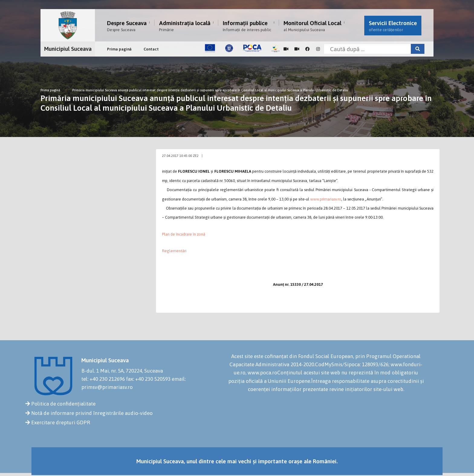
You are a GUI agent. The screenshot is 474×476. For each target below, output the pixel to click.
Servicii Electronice (393, 26)
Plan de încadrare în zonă (184, 234)
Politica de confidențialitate (63, 404)
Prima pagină (119, 49)
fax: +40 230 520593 (148, 379)
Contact (151, 49)
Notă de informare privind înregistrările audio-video (92, 413)
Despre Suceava (127, 26)
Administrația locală (185, 26)
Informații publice (247, 26)
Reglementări (174, 251)
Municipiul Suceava (68, 49)
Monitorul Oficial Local (312, 26)
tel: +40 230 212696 (103, 379)
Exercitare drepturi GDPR (61, 422)
